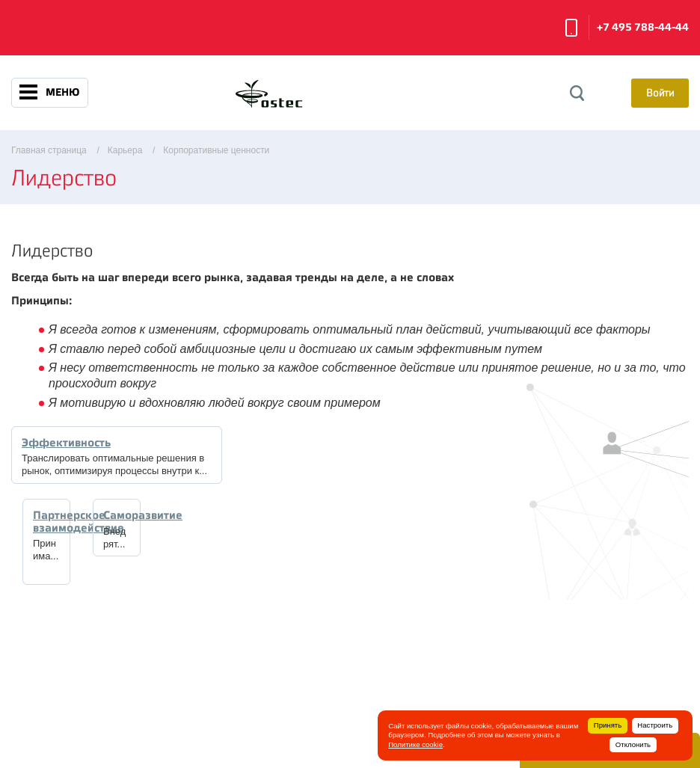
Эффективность (66, 443)
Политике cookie (415, 744)
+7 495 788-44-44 (643, 27)
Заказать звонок (571, 28)
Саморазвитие (143, 515)
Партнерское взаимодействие (79, 522)
